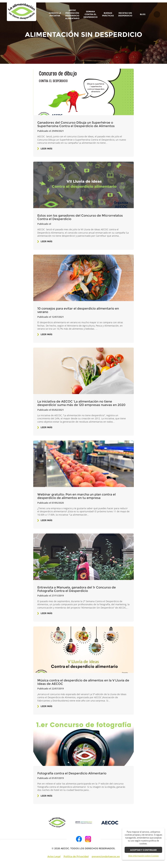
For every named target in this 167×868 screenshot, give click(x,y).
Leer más (46, 149)
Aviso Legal (54, 856)
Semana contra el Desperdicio (91, 14)
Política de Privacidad (76, 856)
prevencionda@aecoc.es (106, 856)
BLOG (143, 14)
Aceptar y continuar (143, 850)
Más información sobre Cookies (143, 856)
